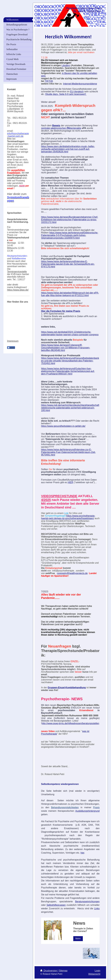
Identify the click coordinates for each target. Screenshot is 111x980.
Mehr (78, 939)
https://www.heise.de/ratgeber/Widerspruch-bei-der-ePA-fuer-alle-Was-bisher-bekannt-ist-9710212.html (70, 294)
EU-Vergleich (77, 92)
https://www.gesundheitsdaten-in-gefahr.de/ (63, 426)
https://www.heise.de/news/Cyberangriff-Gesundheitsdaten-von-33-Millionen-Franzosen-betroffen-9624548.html (66, 348)
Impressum (13, 341)
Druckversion (49, 971)
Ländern (66, 65)
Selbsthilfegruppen (56, 905)
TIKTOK (49, 81)
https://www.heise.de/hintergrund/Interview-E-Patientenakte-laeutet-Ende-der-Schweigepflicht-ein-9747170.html (68, 264)
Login (97, 971)
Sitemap (63, 971)
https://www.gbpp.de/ (18, 290)
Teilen (11, 348)
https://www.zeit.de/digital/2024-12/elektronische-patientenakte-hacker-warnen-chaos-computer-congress (70, 333)
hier (82, 853)
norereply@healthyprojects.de (72, 573)
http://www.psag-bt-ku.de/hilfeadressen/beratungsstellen (71, 723)
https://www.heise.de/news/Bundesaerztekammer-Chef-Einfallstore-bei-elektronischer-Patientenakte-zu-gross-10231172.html (70, 220)
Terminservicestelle (17, 272)
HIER (70, 482)
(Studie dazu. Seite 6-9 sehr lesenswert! (66, 94)
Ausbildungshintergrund (87, 811)
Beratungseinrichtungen (87, 902)
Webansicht (94, 974)
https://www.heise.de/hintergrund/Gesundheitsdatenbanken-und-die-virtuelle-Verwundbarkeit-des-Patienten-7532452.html (70, 361)
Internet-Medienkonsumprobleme (80, 84)
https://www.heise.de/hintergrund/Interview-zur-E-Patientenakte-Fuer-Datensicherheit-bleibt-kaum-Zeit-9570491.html (68, 452)
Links (97, 908)
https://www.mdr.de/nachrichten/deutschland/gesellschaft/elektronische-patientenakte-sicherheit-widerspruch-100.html (70, 408)
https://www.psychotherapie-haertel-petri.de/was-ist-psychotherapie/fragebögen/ (68, 517)
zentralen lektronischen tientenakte (61, 128)
